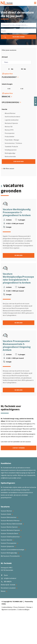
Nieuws (3, 591)
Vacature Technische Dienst (9, 533)
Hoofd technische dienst (11, 117)
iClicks (4, 604)
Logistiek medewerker (10, 120)
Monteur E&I (7, 127)
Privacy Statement (19, 607)
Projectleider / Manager (10, 140)
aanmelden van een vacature (22, 442)
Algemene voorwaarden (9, 610)
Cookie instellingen (24, 610)
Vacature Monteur (6, 511)
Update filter (8, 74)
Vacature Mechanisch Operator (10, 530)
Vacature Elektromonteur (9, 517)
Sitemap (29, 607)
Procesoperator (8, 133)
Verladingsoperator (9, 150)
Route (6, 575)
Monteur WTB (8, 130)
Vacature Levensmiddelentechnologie (12, 550)
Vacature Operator (7, 540)
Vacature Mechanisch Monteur (10, 521)
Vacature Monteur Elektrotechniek (11, 524)
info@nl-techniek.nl (10, 578)
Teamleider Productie (10, 147)
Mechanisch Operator (10, 123)
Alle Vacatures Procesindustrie (10, 556)
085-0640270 (8, 582)
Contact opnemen (19, 448)
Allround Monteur (9, 113)
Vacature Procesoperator (9, 543)
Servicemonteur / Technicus (12, 143)
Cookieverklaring (7, 607)
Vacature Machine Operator (9, 527)
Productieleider (8, 137)
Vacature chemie (6, 514)
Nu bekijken (18, 255)
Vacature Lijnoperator (7, 546)
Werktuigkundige (9, 153)
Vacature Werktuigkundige (9, 553)
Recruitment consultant (8, 588)
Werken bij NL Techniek (8, 585)
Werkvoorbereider (9, 157)
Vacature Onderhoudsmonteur (10, 537)
